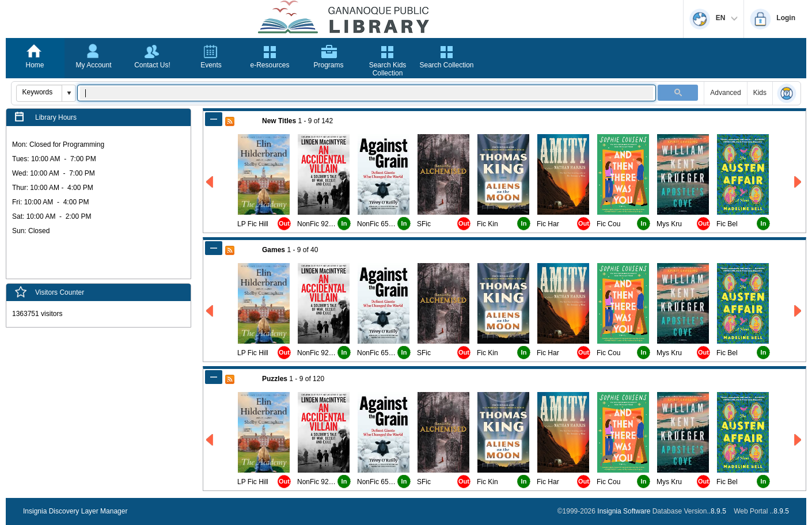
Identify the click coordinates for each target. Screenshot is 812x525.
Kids (760, 93)
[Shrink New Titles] (214, 119)
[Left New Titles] (210, 182)
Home (35, 65)
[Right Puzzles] (798, 440)
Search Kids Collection (388, 69)
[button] (69, 93)
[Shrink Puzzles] (214, 377)
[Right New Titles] (798, 182)
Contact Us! (152, 65)
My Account (93, 65)
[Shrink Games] (214, 248)
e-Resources (270, 65)
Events (211, 65)
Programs (328, 65)
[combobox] (39, 92)
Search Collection (446, 65)
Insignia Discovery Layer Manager (75, 511)
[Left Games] (210, 311)
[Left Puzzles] (210, 440)
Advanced (725, 93)
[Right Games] (798, 311)
